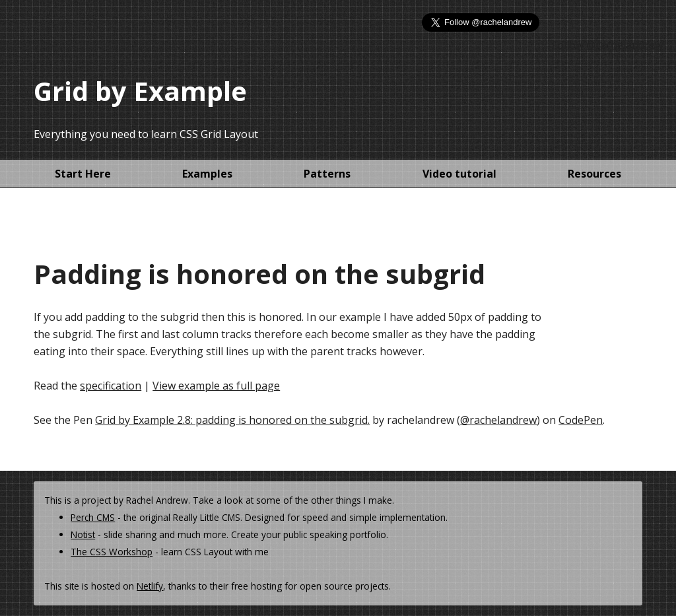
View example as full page (216, 386)
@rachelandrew (498, 420)
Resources (594, 174)
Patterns (327, 174)
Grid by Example (140, 91)
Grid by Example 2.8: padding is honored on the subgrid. (232, 420)
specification (111, 386)
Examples (207, 174)
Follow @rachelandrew (607, 45)
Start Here (83, 174)
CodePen (581, 420)
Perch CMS (93, 517)
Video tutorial (459, 174)
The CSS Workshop (112, 552)
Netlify (150, 586)
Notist (83, 534)
